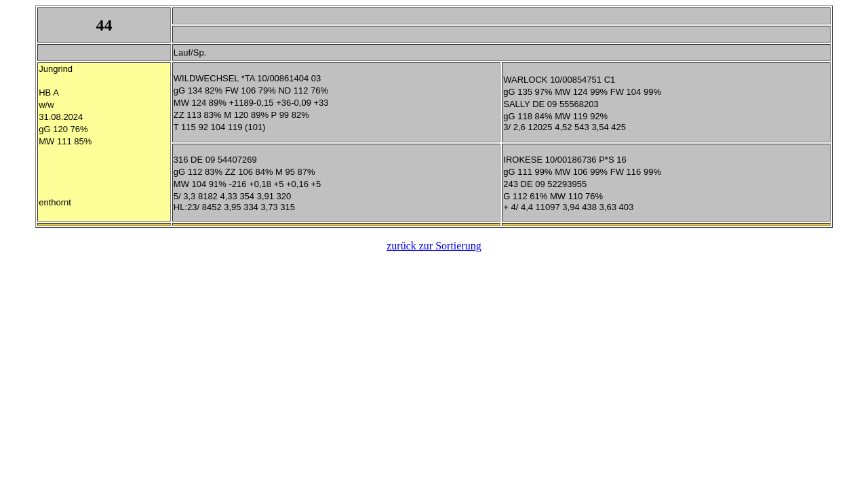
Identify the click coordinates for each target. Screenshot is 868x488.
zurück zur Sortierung (434, 246)
